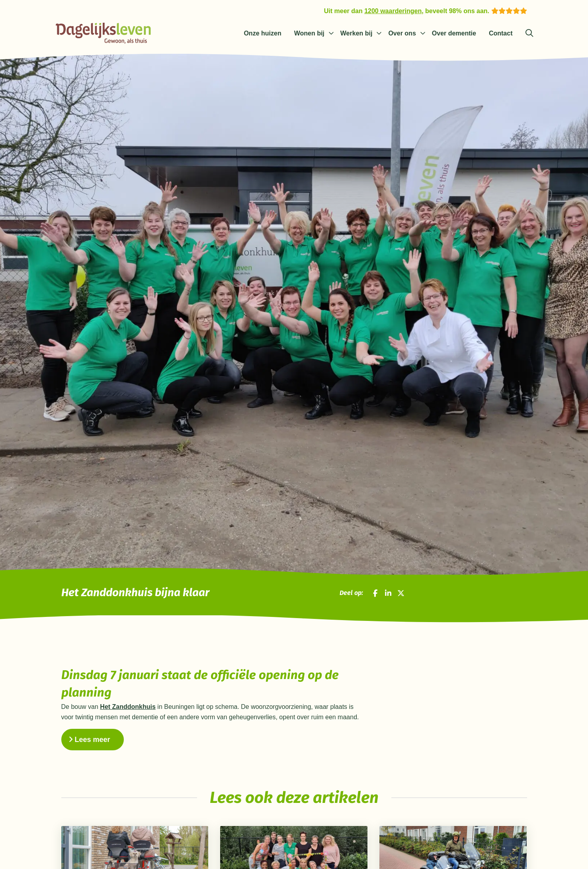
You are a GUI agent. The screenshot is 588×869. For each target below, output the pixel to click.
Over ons (402, 33)
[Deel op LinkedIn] (388, 593)
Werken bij (357, 33)
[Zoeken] (529, 33)
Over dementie (454, 33)
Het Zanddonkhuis (128, 707)
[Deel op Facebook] (375, 593)
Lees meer (89, 740)
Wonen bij (309, 33)
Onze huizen (262, 33)
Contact (501, 33)
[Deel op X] (401, 593)
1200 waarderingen (393, 11)
